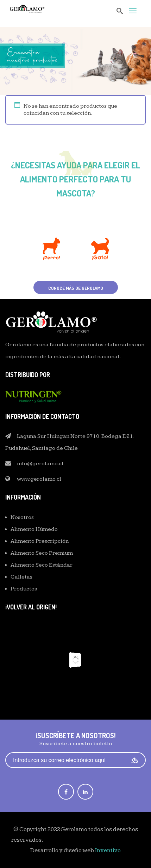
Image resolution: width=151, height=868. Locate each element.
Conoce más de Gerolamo (76, 288)
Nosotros (22, 517)
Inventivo (108, 850)
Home (60, 76)
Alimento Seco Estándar (42, 565)
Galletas (21, 577)
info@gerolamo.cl (40, 464)
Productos (24, 589)
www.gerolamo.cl (39, 479)
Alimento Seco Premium (42, 553)
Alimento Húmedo (34, 529)
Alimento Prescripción (40, 541)
